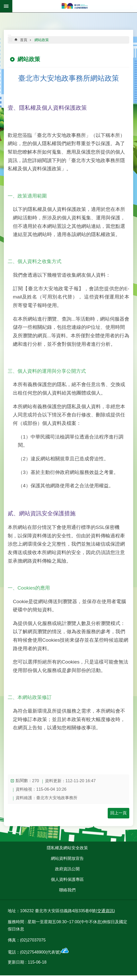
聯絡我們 (67, 890)
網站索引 (6, 6)
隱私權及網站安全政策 (67, 848)
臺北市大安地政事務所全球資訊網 (75, 6)
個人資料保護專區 (67, 879)
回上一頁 (118, 813)
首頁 (24, 40)
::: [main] (11, 40)
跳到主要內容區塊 (3, 3)
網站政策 (42, 40)
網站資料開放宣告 (67, 858)
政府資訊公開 (67, 869)
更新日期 (16, 962)
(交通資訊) (105, 911)
